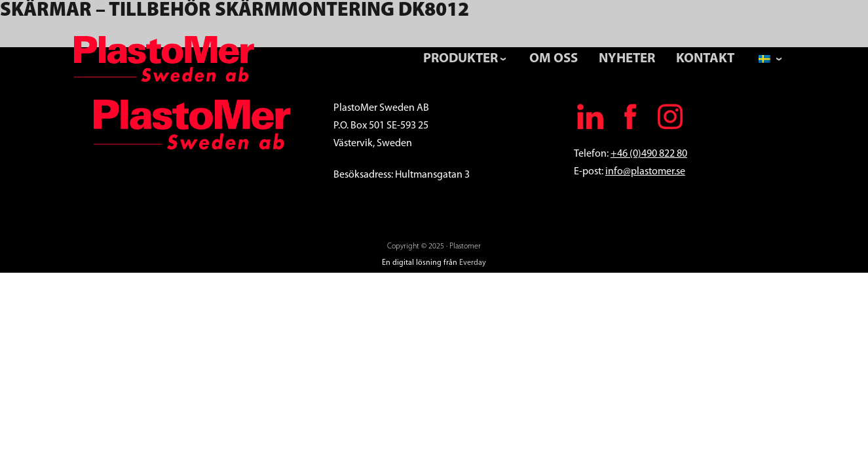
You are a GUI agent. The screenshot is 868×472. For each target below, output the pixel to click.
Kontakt (705, 59)
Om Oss (554, 59)
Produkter (461, 59)
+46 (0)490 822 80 (649, 154)
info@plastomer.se (645, 172)
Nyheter (627, 59)
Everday (473, 263)
